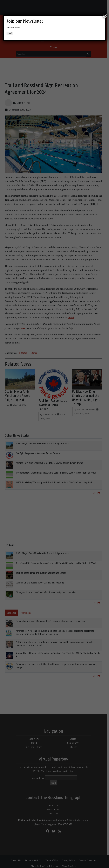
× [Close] (105, 16)
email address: (13, 28)
